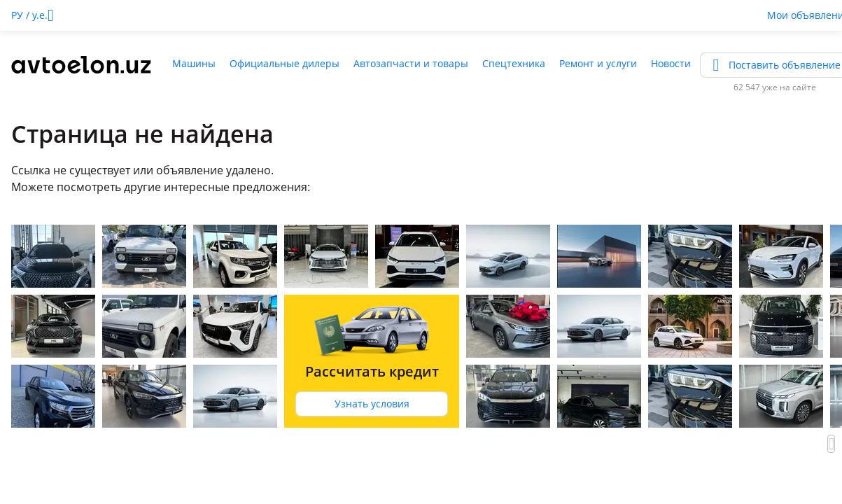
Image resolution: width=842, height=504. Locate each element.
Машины (194, 63)
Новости (671, 63)
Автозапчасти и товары (411, 63)
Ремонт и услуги (598, 63)
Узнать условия (372, 404)
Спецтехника (514, 63)
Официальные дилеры (285, 63)
